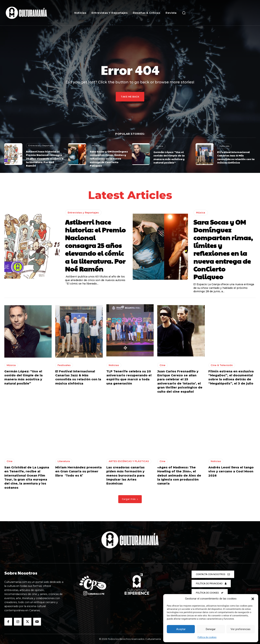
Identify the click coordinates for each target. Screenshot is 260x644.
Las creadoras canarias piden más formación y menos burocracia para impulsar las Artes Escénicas (125, 476)
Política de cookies (207, 637)
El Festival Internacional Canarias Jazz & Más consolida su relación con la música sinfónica (236, 157)
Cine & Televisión (222, 365)
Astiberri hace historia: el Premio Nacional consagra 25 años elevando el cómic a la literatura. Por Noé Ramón (45, 158)
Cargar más (130, 499)
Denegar (211, 629)
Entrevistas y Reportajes (41, 145)
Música (96, 145)
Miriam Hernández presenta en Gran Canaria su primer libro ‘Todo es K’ (78, 471)
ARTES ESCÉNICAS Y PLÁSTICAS (129, 461)
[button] (253, 599)
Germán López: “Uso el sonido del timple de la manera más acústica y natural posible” (169, 157)
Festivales (224, 146)
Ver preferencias (240, 629)
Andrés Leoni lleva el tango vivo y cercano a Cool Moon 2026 (231, 471)
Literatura (64, 461)
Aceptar (181, 629)
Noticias (114, 365)
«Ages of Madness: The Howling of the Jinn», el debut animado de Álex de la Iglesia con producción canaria (179, 476)
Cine (162, 365)
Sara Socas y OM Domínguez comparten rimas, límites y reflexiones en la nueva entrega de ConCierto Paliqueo (109, 158)
